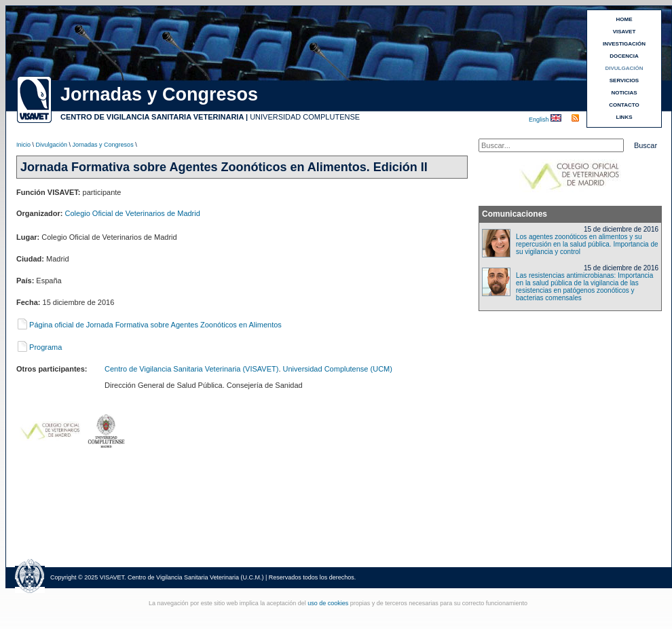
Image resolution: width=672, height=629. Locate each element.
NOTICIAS (624, 93)
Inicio (23, 145)
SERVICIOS (624, 80)
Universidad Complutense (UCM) (338, 369)
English (540, 120)
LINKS (624, 117)
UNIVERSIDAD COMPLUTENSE (305, 117)
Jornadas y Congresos (103, 145)
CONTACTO (624, 105)
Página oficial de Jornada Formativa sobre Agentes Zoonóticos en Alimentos (149, 325)
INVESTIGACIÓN (624, 44)
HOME (624, 19)
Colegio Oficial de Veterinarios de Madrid (133, 213)
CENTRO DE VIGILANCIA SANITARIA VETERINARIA (152, 117)
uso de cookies (328, 603)
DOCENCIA (624, 56)
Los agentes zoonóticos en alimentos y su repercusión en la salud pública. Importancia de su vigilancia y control (587, 244)
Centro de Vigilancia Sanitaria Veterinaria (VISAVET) (191, 369)
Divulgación (52, 145)
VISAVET (624, 32)
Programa (39, 347)
